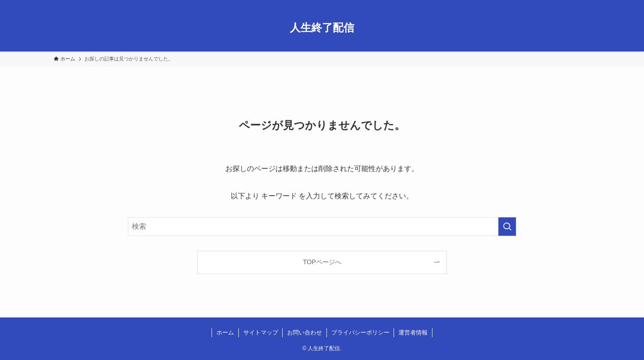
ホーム (225, 332)
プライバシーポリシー (360, 332)
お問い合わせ (305, 332)
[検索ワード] (322, 227)
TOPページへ (322, 262)
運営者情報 (413, 332)
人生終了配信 (322, 28)
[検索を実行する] (507, 227)
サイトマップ (261, 332)
